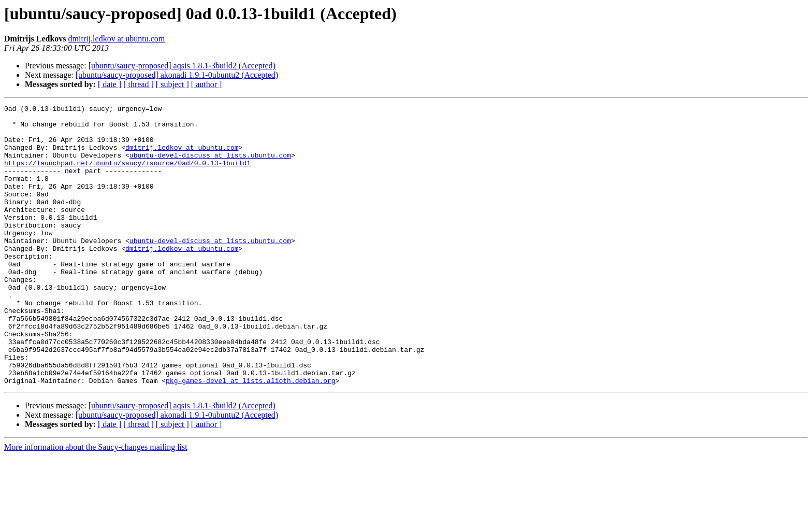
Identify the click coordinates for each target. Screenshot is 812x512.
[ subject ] (172, 84)
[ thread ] (139, 84)
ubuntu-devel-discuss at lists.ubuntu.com (210, 166)
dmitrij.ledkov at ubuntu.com (117, 39)
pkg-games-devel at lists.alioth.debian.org (251, 436)
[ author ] (207, 84)
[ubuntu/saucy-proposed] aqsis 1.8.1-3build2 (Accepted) (182, 66)
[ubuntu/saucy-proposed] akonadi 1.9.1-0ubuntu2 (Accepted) (177, 75)
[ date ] (110, 84)
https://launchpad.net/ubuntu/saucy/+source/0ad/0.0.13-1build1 (127, 175)
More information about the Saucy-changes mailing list (96, 503)
